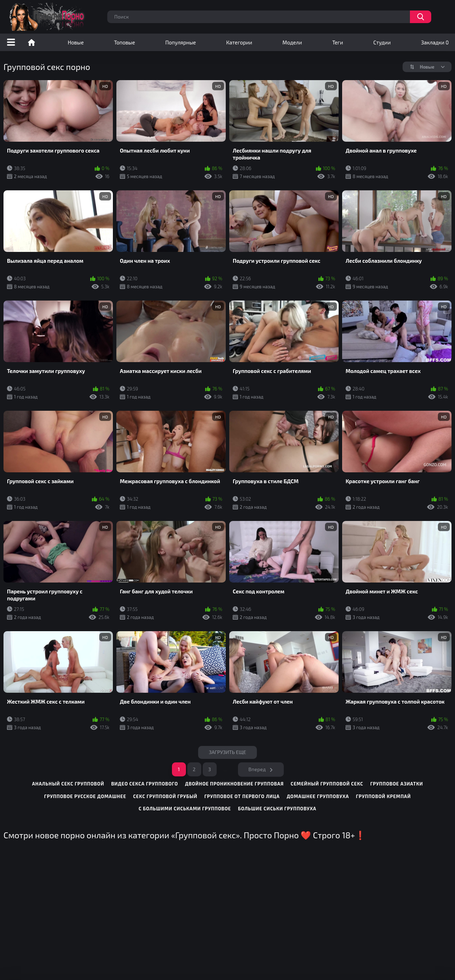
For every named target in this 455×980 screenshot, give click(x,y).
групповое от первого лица (242, 796)
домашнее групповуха (318, 796)
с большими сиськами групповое (185, 809)
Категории (239, 42)
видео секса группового (145, 784)
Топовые (124, 42)
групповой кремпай (384, 796)
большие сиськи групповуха (277, 809)
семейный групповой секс (327, 784)
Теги (338, 42)
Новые (76, 42)
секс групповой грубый (165, 796)
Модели (292, 42)
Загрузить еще (228, 752)
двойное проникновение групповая (234, 784)
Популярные (181, 42)
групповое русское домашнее (85, 796)
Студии (382, 42)
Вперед (257, 769)
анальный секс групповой (68, 784)
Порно (31, 42)
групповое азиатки (396, 784)
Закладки (435, 42)
